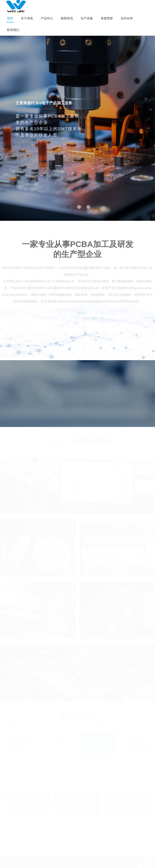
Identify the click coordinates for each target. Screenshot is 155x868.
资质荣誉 (107, 18)
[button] (68, 207)
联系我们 (13, 30)
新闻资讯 (67, 18)
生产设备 (87, 18)
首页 (10, 18)
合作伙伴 (127, 18)
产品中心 (47, 18)
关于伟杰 (27, 18)
